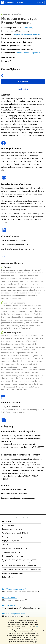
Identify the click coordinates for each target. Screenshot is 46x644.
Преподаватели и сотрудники (14, 537)
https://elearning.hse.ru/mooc (13, 614)
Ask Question (23, 89)
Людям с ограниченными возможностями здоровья (22, 569)
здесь (37, 627)
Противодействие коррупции (14, 556)
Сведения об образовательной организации (19, 566)
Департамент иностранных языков (26, 35)
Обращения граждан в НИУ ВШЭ (15, 548)
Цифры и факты (8, 525)
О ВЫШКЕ (7, 521)
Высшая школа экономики (14, 3)
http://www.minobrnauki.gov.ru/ (14, 589)
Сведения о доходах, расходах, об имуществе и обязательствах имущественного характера (21, 561)
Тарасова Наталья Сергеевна (28, 53)
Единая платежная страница (13, 573)
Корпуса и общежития (11, 541)
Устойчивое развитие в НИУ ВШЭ (15, 533)
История (29, 28)
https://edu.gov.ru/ (10, 597)
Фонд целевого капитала (12, 552)
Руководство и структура (12, 529)
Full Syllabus (23, 81)
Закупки (5, 544)
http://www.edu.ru (9, 606)
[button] (16, 517)
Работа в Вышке (8, 577)
